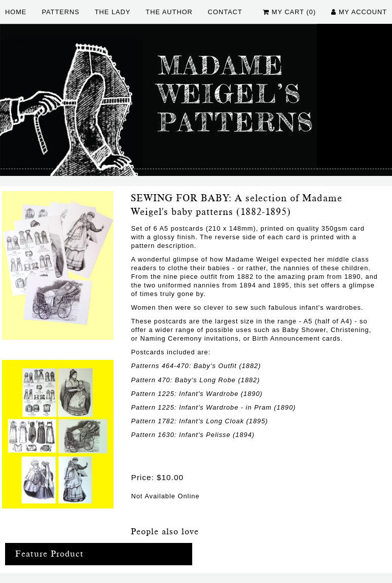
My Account (363, 12)
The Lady (113, 12)
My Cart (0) (294, 12)
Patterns (60, 12)
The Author (169, 12)
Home (16, 12)
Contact (225, 12)
